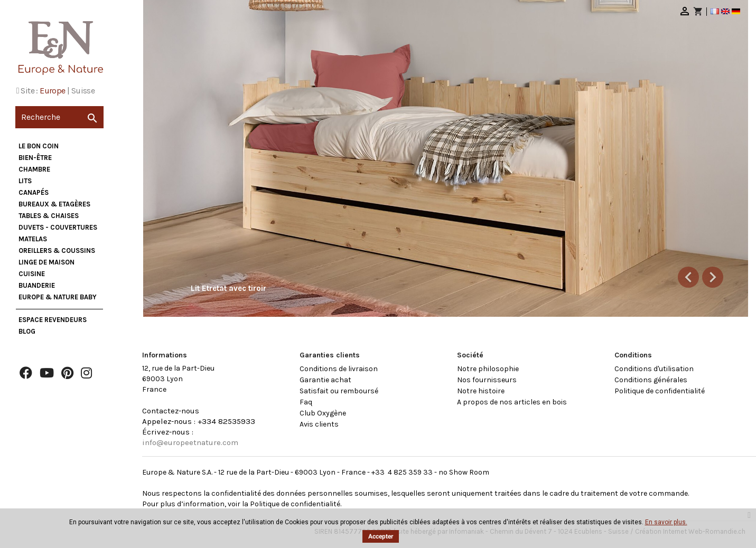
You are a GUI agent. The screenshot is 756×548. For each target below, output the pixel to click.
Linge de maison (46, 262)
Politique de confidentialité (660, 391)
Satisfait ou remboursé (339, 391)
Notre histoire (481, 391)
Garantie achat (325, 380)
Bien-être (35, 158)
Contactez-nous (171, 411)
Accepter (381, 536)
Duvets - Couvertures (58, 227)
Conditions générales (651, 380)
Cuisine (32, 274)
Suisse (83, 91)
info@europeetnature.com (190, 442)
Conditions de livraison (339, 369)
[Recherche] (59, 117)
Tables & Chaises (49, 216)
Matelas (33, 239)
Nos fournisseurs (487, 380)
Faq (306, 402)
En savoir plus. (666, 522)
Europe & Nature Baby (58, 297)
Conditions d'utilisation (654, 369)
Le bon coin (39, 146)
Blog (27, 331)
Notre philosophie (488, 369)
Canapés (34, 192)
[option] (446, 158)
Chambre (34, 169)
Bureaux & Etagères (54, 204)
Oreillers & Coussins (57, 251)
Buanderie (37, 285)
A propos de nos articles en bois (512, 402)
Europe (52, 91)
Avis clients (319, 424)
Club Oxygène (323, 413)
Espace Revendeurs (53, 320)
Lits (25, 181)
